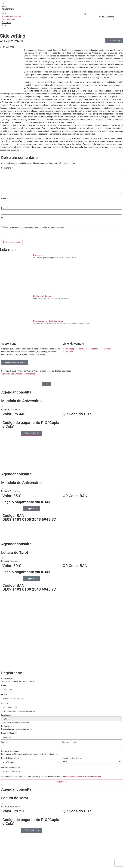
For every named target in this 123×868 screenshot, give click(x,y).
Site (3, 218)
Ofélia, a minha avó (42, 296)
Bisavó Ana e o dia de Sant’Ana (48, 321)
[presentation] (18, 235)
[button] (61, 408)
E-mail (5, 208)
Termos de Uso (8, 374)
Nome (4, 198)
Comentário (7, 168)
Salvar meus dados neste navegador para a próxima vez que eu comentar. (35, 227)
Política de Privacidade (25, 374)
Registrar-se (61, 782)
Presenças (38, 255)
